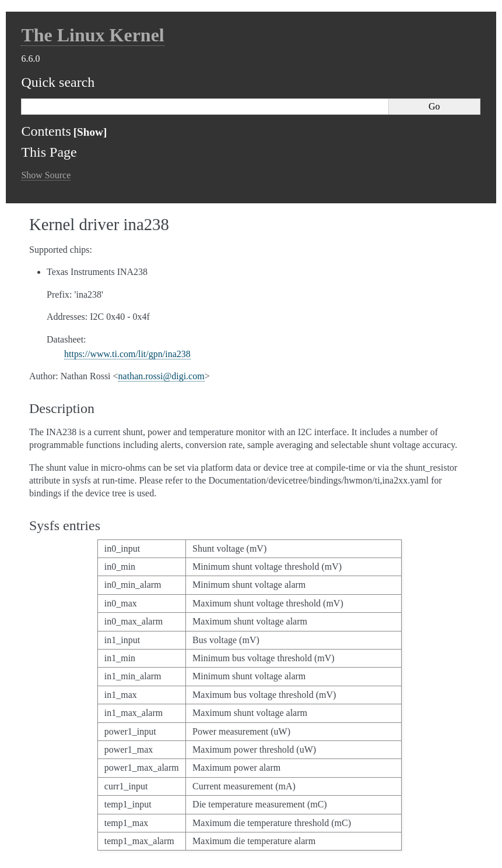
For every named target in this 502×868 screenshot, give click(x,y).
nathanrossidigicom (162, 376)
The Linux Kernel (92, 35)
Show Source (46, 175)
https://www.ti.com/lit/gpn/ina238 (127, 354)
